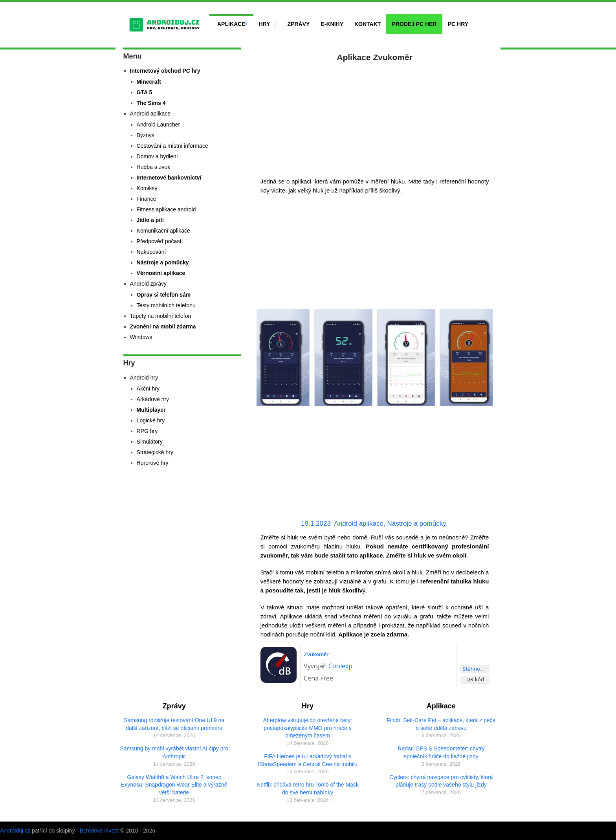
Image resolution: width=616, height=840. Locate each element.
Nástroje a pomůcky (417, 524)
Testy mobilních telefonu (166, 305)
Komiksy (147, 188)
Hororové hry (153, 463)
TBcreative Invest (97, 831)
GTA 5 (145, 92)
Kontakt (368, 24)
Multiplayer (151, 410)
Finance (147, 199)
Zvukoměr (316, 654)
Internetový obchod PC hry (165, 71)
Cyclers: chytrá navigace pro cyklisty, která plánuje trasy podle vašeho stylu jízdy (441, 781)
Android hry (144, 378)
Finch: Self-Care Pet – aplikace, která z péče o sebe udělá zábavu (441, 724)
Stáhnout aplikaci (476, 669)
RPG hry (147, 431)
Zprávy (299, 24)
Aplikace (231, 24)
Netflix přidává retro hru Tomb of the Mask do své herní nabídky (308, 789)
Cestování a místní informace (172, 146)
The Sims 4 (151, 103)
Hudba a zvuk (154, 167)
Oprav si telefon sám (164, 295)
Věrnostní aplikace (161, 273)
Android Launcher (159, 125)
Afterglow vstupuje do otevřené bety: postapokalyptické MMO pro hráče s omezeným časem (308, 728)
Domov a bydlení (157, 156)
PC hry (458, 24)
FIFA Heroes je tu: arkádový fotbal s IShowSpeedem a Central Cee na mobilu (308, 760)
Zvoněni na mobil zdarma (163, 326)
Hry (265, 24)
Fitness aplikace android (166, 209)
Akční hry (148, 389)
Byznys (146, 135)
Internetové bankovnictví (169, 178)
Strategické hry (155, 452)
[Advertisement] (375, 118)
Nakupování (151, 252)
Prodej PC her (414, 24)
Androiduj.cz (15, 831)
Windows (141, 337)
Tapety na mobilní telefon (161, 316)
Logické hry (151, 420)
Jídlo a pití (150, 220)
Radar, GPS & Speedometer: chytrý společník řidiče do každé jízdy (441, 752)
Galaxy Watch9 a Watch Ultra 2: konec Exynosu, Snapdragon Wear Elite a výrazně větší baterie (174, 785)
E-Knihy (332, 24)
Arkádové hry (153, 399)
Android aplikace (359, 524)
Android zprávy (148, 284)
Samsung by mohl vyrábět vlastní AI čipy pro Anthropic (174, 752)
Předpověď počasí (159, 241)
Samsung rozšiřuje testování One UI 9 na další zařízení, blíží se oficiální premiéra (174, 724)
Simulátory (150, 442)
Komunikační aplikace (163, 231)
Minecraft (149, 82)
